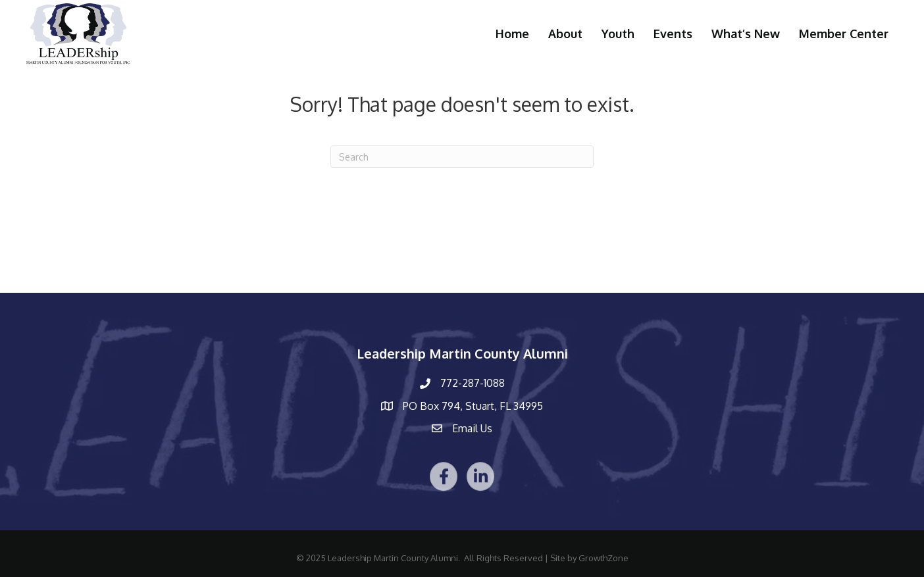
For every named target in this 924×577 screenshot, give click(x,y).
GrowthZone (603, 558)
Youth (618, 34)
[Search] (462, 157)
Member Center (844, 34)
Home (512, 34)
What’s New (746, 34)
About (565, 34)
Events (673, 34)
